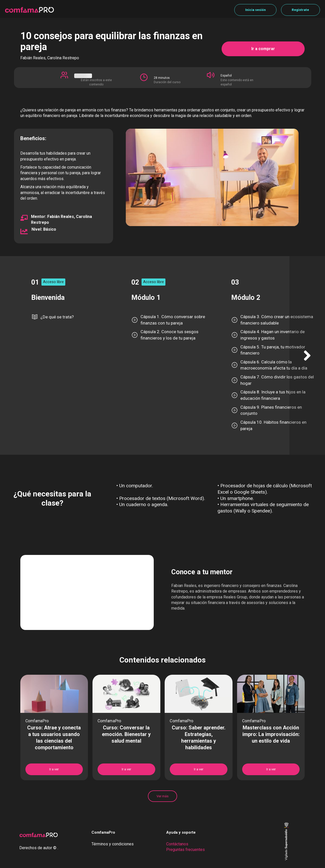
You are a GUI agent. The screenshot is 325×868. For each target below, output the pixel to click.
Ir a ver (54, 769)
